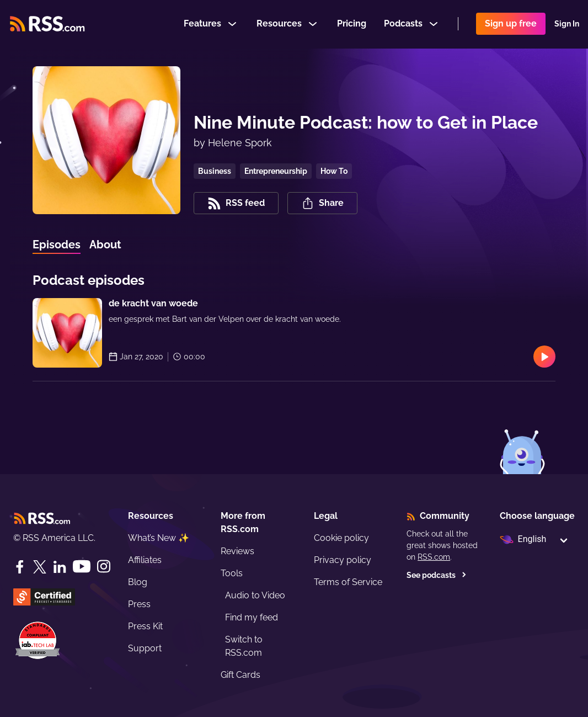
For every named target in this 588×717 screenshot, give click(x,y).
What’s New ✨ (159, 538)
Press (139, 604)
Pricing (352, 24)
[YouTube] (82, 567)
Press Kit (145, 626)
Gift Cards (240, 675)
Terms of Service (348, 582)
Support (145, 648)
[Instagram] (104, 567)
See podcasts (437, 575)
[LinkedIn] (60, 567)
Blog (138, 582)
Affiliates (145, 560)
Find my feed (252, 617)
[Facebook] (20, 567)
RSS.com (434, 557)
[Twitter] (40, 567)
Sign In (567, 24)
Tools (232, 573)
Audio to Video (255, 595)
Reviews (237, 551)
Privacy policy (343, 560)
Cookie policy (341, 538)
